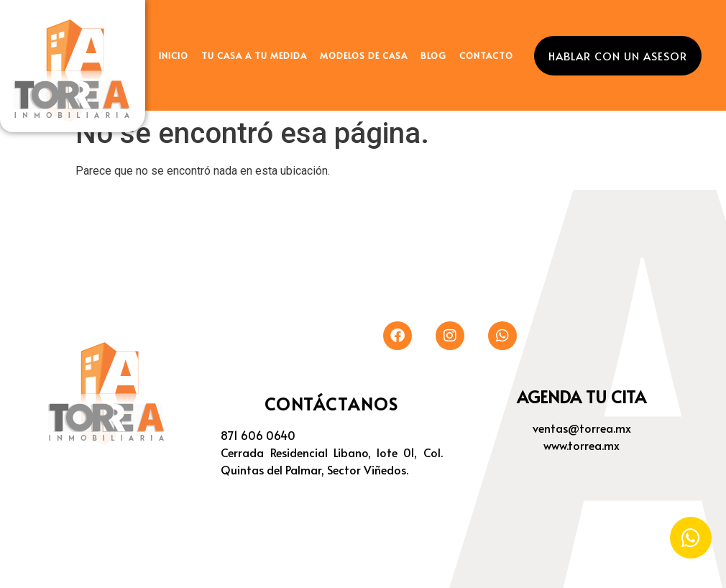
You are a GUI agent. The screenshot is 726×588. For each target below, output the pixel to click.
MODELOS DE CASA (364, 55)
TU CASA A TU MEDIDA (254, 55)
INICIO (174, 55)
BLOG (433, 55)
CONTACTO (486, 55)
